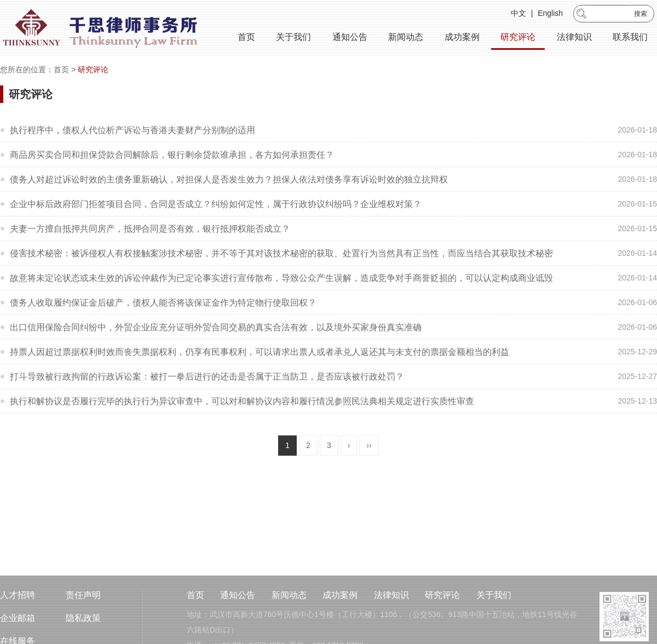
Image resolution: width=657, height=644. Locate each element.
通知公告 (350, 38)
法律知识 (574, 38)
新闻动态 (406, 38)
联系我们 (630, 38)
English (550, 14)
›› (369, 454)
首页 (246, 38)
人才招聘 (18, 618)
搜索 (641, 15)
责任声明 (83, 618)
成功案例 (462, 38)
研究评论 (518, 38)
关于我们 (293, 38)
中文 (518, 14)
